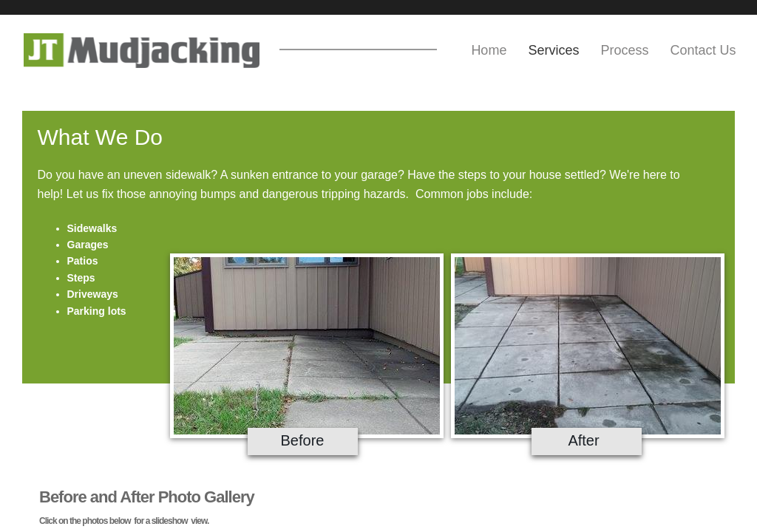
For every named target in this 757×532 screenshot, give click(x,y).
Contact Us (703, 50)
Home (489, 50)
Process (624, 50)
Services (553, 50)
